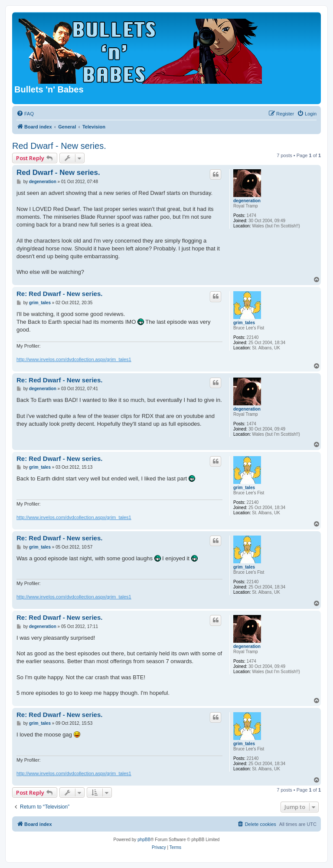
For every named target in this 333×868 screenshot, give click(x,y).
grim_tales (244, 323)
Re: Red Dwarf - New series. (59, 294)
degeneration (247, 201)
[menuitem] (25, 114)
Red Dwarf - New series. (59, 146)
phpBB (144, 840)
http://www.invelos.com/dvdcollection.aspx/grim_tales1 (74, 359)
